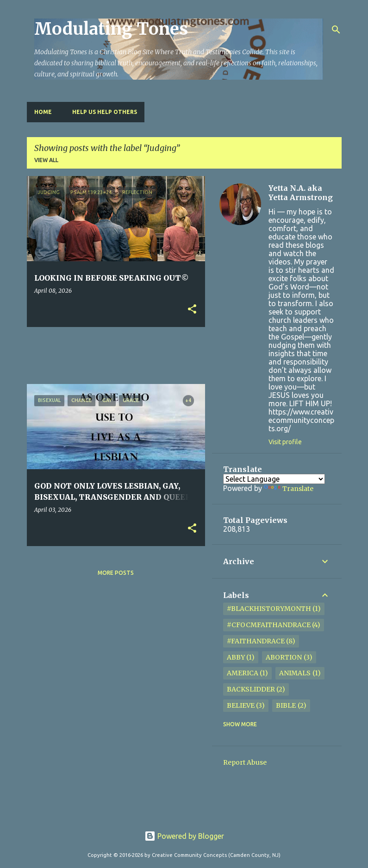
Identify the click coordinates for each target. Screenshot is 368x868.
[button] (192, 310)
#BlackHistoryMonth (269, 609)
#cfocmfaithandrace (269, 625)
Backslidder (251, 689)
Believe (241, 705)
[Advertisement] (195, 355)
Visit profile (285, 442)
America (243, 673)
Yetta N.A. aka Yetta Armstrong (301, 193)
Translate (289, 489)
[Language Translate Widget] (274, 479)
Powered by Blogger (184, 836)
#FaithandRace (256, 641)
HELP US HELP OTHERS (105, 112)
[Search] (336, 30)
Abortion (284, 657)
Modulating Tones (111, 29)
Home (43, 112)
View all (46, 160)
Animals (295, 673)
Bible (286, 705)
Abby (236, 657)
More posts (116, 573)
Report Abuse (245, 762)
